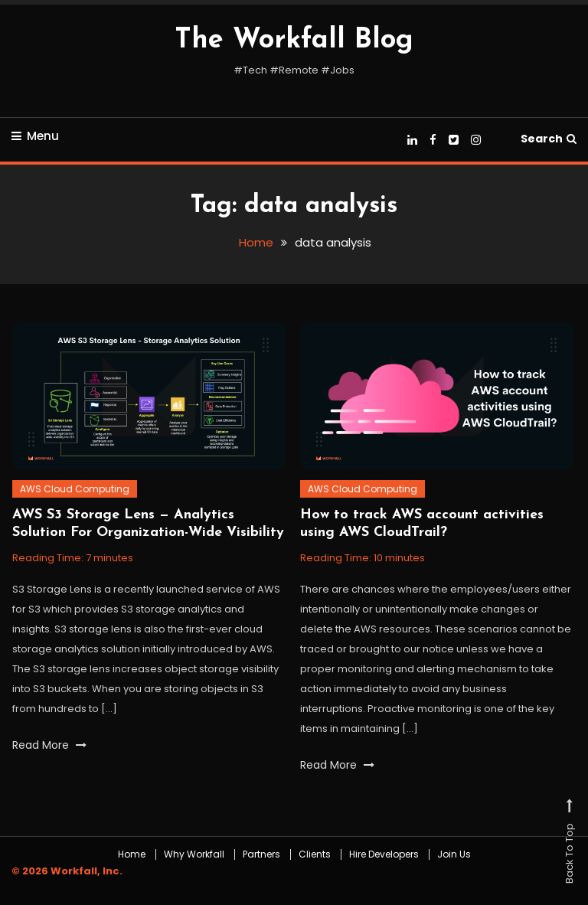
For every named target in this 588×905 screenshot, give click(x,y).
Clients (315, 854)
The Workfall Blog (294, 41)
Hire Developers (384, 854)
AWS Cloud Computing (75, 489)
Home (132, 854)
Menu (35, 136)
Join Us (454, 854)
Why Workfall (194, 854)
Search (549, 139)
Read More (49, 745)
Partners (261, 854)
